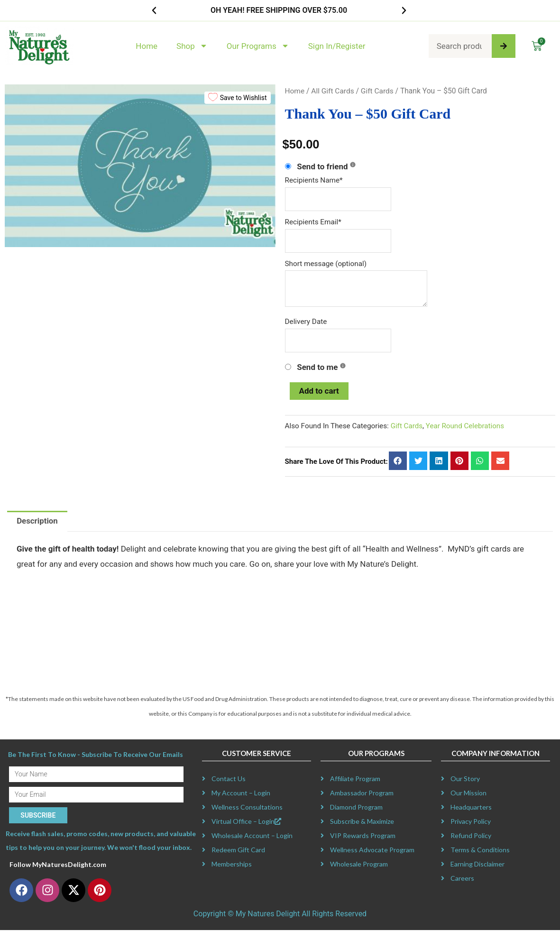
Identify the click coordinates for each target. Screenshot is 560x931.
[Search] (504, 46)
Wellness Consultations (247, 808)
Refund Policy (471, 837)
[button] (154, 10)
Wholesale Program (359, 865)
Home (147, 46)
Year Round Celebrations (466, 427)
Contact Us (229, 780)
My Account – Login (241, 794)
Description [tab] (37, 522)
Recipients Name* (314, 180)
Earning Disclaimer (477, 865)
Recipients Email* (313, 222)
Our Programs (258, 46)
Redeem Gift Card (238, 851)
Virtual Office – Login (246, 823)
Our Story (465, 780)
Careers (462, 880)
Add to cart (319, 392)
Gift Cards (378, 91)
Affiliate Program (355, 780)
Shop (192, 46)
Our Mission (468, 794)
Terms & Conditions (480, 851)
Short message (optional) (326, 264)
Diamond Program (356, 808)
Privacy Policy (471, 823)
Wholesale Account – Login (252, 837)
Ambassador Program (362, 794)
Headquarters (471, 808)
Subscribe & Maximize (362, 823)
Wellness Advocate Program (372, 851)
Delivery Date (306, 323)
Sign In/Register (337, 46)
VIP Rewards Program (363, 837)
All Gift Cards (333, 91)
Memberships (232, 865)
